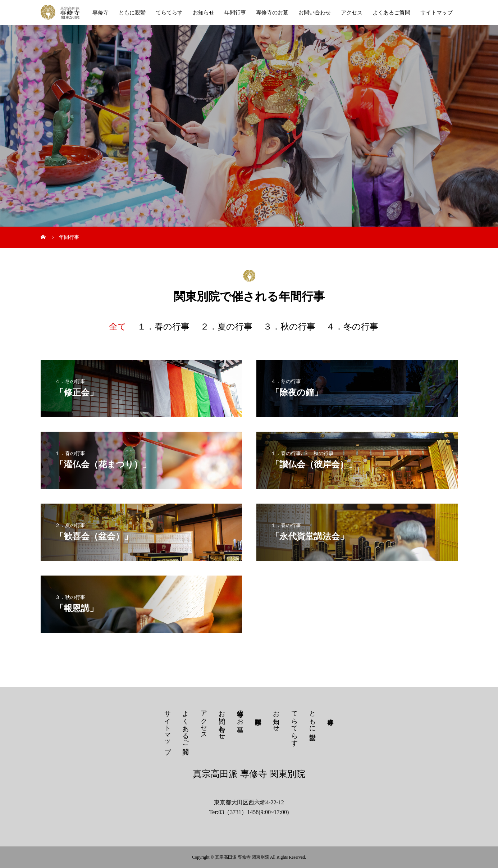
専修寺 (100, 13)
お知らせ (204, 13)
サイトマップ (437, 13)
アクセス (352, 13)
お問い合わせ (315, 13)
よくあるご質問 (391, 13)
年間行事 (235, 13)
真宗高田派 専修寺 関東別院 (249, 774)
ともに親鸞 (132, 13)
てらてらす (169, 13)
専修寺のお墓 (272, 13)
